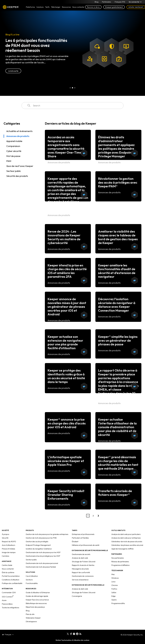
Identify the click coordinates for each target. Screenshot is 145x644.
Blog (96, 2)
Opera (114, 600)
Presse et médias (8, 549)
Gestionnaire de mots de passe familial (41, 567)
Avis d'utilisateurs (8, 545)
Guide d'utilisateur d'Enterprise (38, 592)
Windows (115, 578)
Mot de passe (13, 156)
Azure (4, 600)
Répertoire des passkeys (35, 607)
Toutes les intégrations (10, 608)
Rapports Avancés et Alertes (83, 565)
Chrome (115, 585)
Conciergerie (77, 596)
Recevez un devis (93, 7)
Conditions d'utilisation (11, 580)
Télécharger (56, 7)
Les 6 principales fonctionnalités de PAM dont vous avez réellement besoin (36, 45)
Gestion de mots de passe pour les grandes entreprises (47, 534)
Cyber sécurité (14, 151)
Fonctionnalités (32, 583)
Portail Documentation (11, 576)
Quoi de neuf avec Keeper (20, 166)
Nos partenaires (118, 558)
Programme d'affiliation (120, 565)
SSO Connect (8, 597)
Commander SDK (9, 592)
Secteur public (14, 171)
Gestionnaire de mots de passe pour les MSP (43, 552)
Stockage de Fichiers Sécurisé (84, 562)
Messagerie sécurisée (80, 569)
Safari (114, 592)
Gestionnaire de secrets (81, 554)
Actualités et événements (19, 131)
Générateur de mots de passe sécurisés (127, 541)
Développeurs (31, 621)
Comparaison (13, 146)
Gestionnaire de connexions (83, 576)
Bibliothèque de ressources (36, 603)
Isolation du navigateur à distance (39, 549)
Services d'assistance (80, 580)
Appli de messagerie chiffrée (122, 549)
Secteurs (29, 580)
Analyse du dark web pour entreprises (126, 538)
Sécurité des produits (17, 176)
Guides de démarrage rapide (37, 596)
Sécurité (5, 538)
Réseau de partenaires (120, 562)
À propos (5, 534)
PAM (9, 161)
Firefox (114, 589)
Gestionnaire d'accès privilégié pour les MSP (43, 556)
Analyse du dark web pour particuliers (126, 534)
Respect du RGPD (9, 541)
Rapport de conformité (81, 572)
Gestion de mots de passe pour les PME (41, 538)
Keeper (11, 7)
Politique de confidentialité (12, 583)
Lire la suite (13, 71)
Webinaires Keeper (33, 618)
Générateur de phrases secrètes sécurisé (127, 545)
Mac (113, 574)
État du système (8, 572)
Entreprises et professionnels (83, 534)
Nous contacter (8, 569)
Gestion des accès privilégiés (37, 541)
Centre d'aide (7, 565)
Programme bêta (118, 603)
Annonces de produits (18, 136)
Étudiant (75, 541)
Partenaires (106, 2)
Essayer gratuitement (114, 7)
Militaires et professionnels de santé (86, 545)
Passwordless (7, 604)
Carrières (5, 556)
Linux (113, 582)
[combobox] (72, 106)
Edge (113, 596)
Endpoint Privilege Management (38, 545)
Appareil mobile (14, 141)
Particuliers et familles (80, 538)
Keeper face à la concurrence (37, 600)
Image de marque (9, 552)
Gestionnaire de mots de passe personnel (42, 563)
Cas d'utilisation (32, 576)
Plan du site (30, 614)
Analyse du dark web (80, 558)
